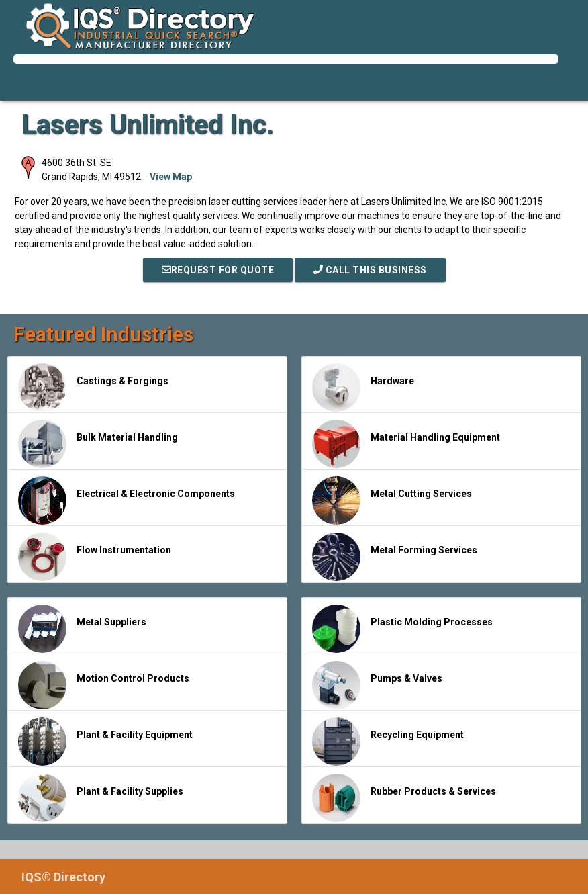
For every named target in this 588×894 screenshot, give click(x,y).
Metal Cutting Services (392, 500)
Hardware (363, 388)
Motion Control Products (104, 685)
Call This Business (370, 270)
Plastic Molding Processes (402, 629)
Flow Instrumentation (95, 557)
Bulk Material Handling (98, 444)
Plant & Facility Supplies (101, 798)
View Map (171, 177)
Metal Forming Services (395, 557)
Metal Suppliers (82, 629)
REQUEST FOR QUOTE (218, 270)
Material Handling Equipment (406, 444)
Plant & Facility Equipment (105, 742)
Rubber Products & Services (404, 798)
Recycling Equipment (388, 742)
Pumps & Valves (377, 685)
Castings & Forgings (93, 388)
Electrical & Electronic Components (127, 500)
